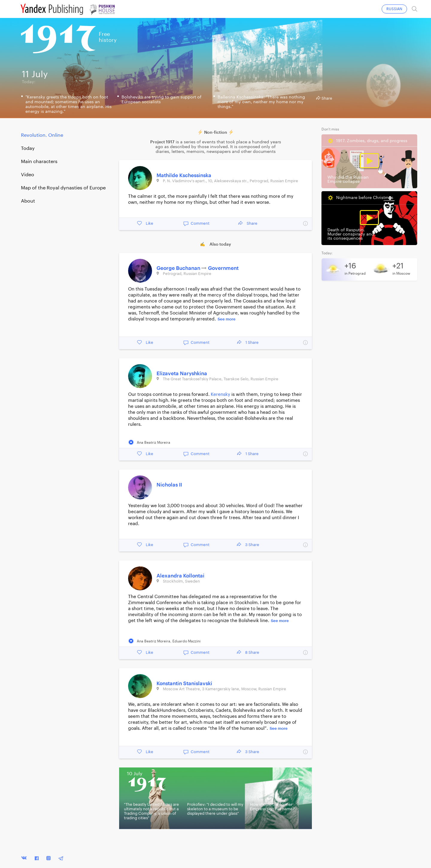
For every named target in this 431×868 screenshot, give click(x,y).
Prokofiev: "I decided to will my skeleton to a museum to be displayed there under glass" (215, 809)
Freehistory (108, 37)
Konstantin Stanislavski (184, 684)
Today (28, 148)
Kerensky (220, 395)
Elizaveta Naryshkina (182, 374)
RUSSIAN (394, 9)
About (28, 201)
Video (28, 175)
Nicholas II (169, 485)
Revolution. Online (42, 135)
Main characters (39, 162)
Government (223, 268)
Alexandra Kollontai (180, 576)
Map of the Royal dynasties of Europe (63, 188)
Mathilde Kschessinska (184, 175)
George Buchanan (179, 268)
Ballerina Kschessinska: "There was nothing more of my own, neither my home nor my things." (261, 102)
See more (227, 319)
